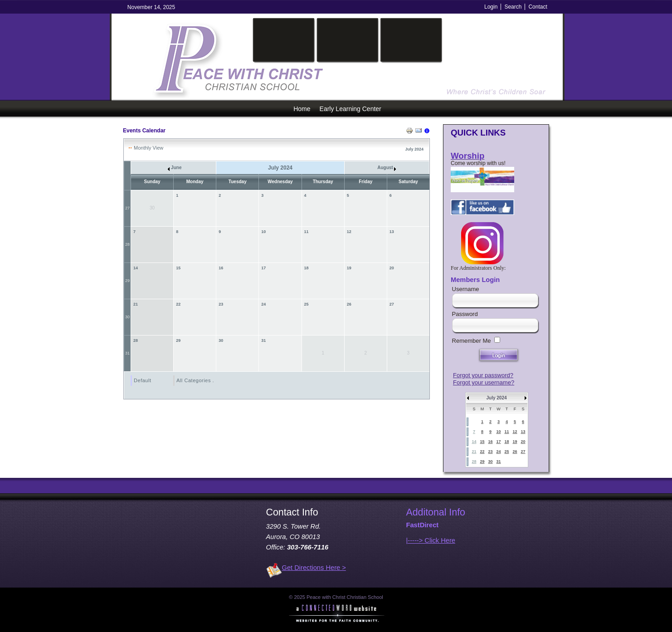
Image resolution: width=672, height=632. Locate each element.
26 (349, 304)
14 (136, 268)
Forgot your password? (483, 375)
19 (349, 268)
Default (143, 380)
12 (349, 232)
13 (392, 232)
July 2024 (496, 398)
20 (392, 268)
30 (127, 317)
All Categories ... (197, 380)
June (175, 168)
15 (178, 268)
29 (127, 281)
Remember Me (472, 341)
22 (178, 304)
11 (307, 232)
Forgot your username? (484, 382)
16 (221, 268)
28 (127, 244)
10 (263, 232)
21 (136, 304)
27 (127, 208)
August (387, 168)
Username (466, 289)
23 (221, 304)
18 (307, 268)
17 (263, 268)
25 (307, 304)
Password (465, 314)
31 (127, 353)
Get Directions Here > (314, 568)
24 (263, 304)
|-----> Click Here (431, 540)
